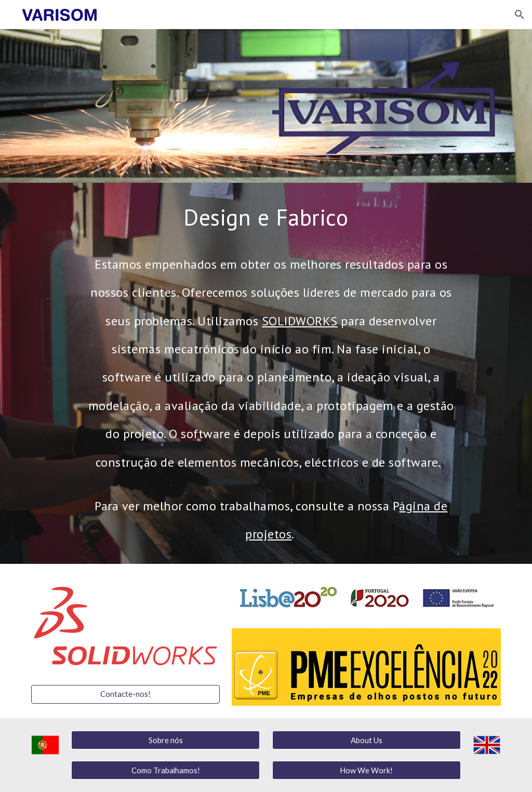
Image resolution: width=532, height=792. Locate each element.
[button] (520, 15)
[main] (266, 217)
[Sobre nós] (165, 740)
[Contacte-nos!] (125, 694)
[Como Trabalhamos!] (165, 770)
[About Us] (367, 740)
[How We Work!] (367, 770)
